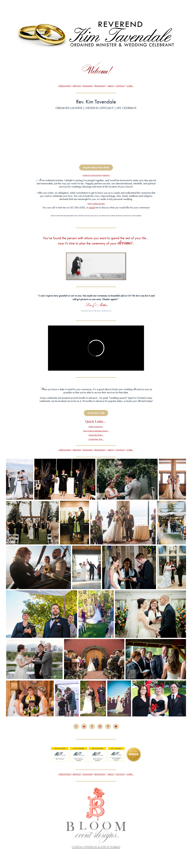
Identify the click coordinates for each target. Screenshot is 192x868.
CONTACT (120, 86)
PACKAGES (88, 86)
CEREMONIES (65, 86)
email (92, 207)
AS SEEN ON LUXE (88, 175)
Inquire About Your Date (96, 167)
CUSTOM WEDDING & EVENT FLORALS (96, 847)
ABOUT (111, 86)
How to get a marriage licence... (96, 431)
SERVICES (77, 86)
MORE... (130, 86)
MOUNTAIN (98, 175)
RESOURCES (100, 86)
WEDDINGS (106, 175)
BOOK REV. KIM (96, 413)
